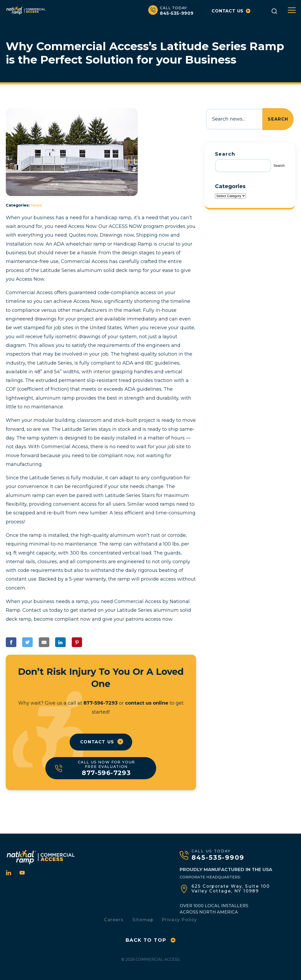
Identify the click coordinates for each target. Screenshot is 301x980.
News (36, 205)
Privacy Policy (179, 918)
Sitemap (143, 918)
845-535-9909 (171, 11)
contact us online (147, 703)
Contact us (231, 11)
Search (278, 119)
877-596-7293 (101, 703)
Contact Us (97, 742)
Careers (114, 918)
